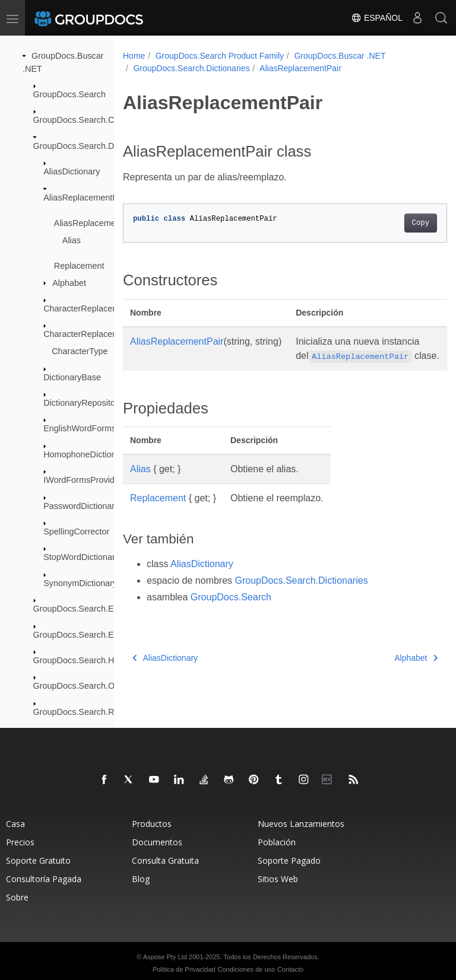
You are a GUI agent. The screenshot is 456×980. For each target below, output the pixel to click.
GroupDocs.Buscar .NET (340, 56)
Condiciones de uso (247, 969)
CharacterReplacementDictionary (106, 308)
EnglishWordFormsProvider (96, 428)
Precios (20, 842)
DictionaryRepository (83, 403)
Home (134, 56)
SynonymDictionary (80, 583)
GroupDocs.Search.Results (85, 712)
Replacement (79, 266)
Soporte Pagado (289, 860)
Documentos (157, 842)
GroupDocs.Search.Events (84, 609)
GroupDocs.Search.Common (88, 120)
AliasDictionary (72, 171)
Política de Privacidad (184, 969)
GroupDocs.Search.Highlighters (93, 660)
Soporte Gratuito (38, 860)
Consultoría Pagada (44, 879)
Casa (15, 824)
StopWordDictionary (81, 557)
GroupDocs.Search (69, 94)
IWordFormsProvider (83, 480)
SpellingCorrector (76, 532)
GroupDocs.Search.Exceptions (92, 635)
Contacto (290, 969)
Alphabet (69, 283)
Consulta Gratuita (165, 860)
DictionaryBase (72, 377)
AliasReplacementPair (85, 198)
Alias (72, 240)
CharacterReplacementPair (95, 334)
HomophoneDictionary (85, 454)
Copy (398, 223)
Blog (141, 879)
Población (277, 842)
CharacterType (80, 351)
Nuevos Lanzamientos (301, 824)
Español (377, 18)
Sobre (17, 897)
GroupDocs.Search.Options (85, 686)
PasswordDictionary (81, 506)
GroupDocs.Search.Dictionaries (93, 146)
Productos (152, 824)
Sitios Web (278, 879)
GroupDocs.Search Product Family (220, 56)
